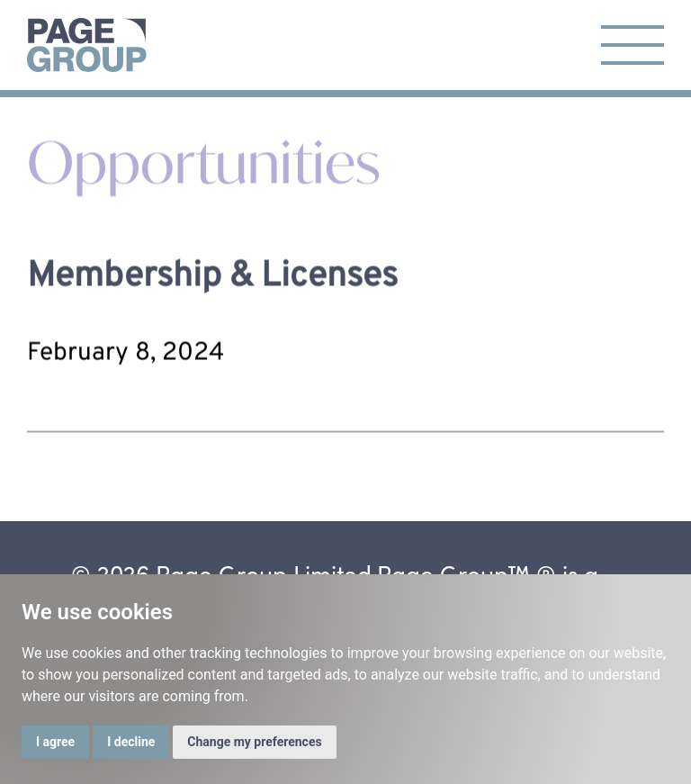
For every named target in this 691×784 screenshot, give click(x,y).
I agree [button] (55, 742)
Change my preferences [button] (254, 742)
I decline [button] (131, 742)
